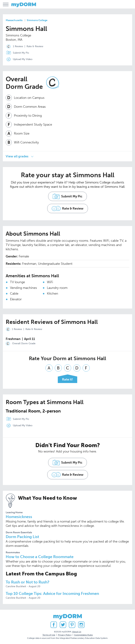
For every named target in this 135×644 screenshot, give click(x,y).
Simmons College (37, 20)
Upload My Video (23, 59)
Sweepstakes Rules (83, 635)
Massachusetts (14, 20)
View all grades (17, 156)
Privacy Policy (65, 635)
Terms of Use (49, 635)
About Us (77, 632)
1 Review (14, 46)
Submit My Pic (21, 53)
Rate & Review (35, 46)
